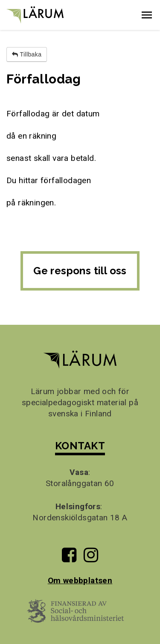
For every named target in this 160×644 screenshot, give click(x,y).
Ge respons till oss (80, 271)
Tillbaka (27, 54)
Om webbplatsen (80, 580)
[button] (147, 15)
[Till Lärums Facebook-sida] (69, 558)
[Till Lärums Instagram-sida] (91, 558)
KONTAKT (80, 446)
